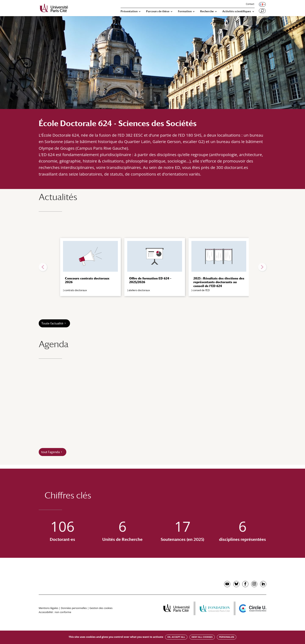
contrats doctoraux (76, 290)
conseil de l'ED (201, 290)
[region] (152, 267)
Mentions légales (48, 608)
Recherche (207, 11)
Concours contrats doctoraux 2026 (87, 280)
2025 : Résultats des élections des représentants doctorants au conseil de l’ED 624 (219, 282)
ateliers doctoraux (139, 290)
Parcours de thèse (158, 11)
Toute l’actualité (52, 323)
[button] (43, 267)
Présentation (129, 11)
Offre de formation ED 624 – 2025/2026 (150, 280)
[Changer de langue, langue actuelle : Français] (262, 4)
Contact (250, 4)
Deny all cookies (202, 637)
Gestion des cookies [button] (101, 608)
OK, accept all (176, 637)
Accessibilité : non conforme (55, 612)
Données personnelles (74, 608)
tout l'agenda (50, 452)
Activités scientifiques (237, 11)
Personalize (227, 637)
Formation (185, 11)
